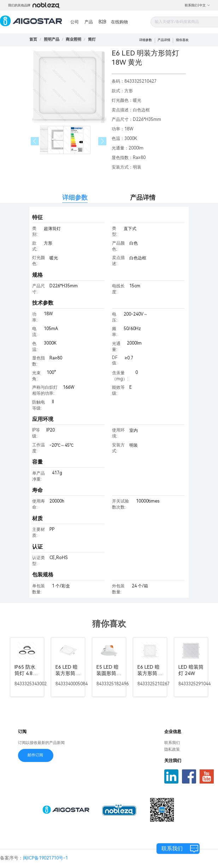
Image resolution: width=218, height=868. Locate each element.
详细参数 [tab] (75, 197)
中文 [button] (205, 5)
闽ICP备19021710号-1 (45, 858)
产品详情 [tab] (143, 197)
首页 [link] (33, 39)
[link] (52, 39)
